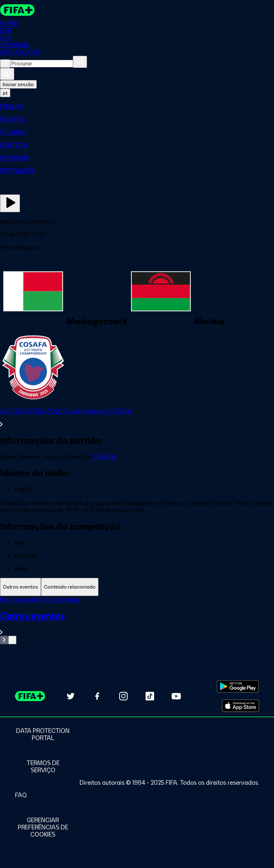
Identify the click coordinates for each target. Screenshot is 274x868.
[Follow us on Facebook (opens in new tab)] (97, 696)
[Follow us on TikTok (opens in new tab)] (150, 696)
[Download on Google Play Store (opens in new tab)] (238, 686)
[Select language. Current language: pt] (5, 93)
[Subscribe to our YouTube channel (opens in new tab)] (176, 696)
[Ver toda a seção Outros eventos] (137, 623)
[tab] (21, 587)
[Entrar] (7, 74)
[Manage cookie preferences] (43, 827)
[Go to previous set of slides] (4, 640)
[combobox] (42, 64)
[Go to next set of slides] (12, 640)
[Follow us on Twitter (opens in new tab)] (71, 696)
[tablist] (137, 587)
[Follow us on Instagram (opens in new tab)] (123, 696)
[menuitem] (137, 106)
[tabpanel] (137, 620)
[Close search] (5, 64)
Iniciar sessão (18, 84)
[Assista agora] (10, 203)
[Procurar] (80, 62)
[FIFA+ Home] (17, 10)
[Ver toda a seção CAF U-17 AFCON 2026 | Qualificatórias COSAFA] (137, 418)
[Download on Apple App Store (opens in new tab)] (240, 706)
